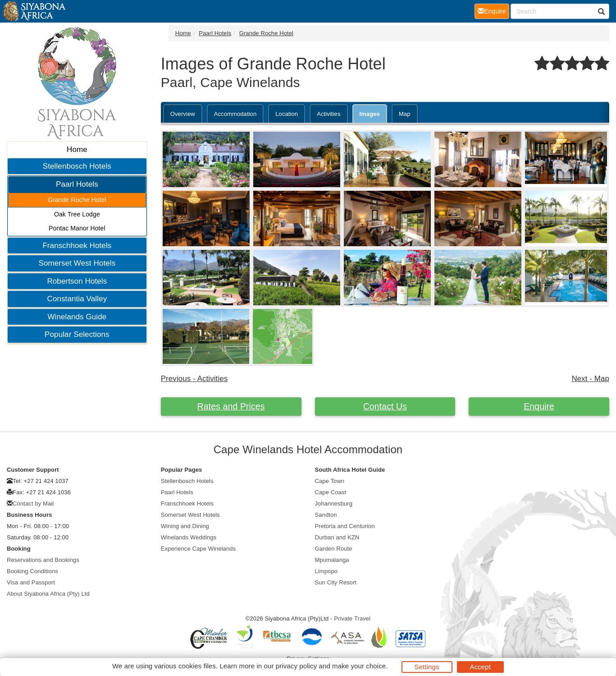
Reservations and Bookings (43, 560)
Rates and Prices (231, 406)
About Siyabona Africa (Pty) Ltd (48, 594)
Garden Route (334, 549)
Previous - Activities (194, 379)
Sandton (326, 515)
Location (287, 114)
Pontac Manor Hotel (77, 228)
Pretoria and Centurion (345, 526)
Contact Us (385, 406)
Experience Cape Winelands (198, 549)
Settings (427, 667)
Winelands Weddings (189, 537)
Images (370, 114)
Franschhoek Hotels (77, 246)
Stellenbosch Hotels (77, 166)
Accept (480, 667)
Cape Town (330, 481)
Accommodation (235, 114)
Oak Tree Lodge (77, 214)
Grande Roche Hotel (77, 200)
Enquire (539, 406)
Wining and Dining (185, 526)
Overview (183, 114)
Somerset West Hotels (77, 263)
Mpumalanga (332, 560)
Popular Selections (77, 334)
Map (405, 114)
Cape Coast (331, 492)
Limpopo (326, 571)
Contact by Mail (33, 504)
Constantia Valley (77, 299)
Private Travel (352, 619)
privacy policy (296, 666)
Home (77, 149)
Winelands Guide (77, 317)
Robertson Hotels (77, 281)
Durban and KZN (337, 537)
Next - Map (590, 379)
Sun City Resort (336, 582)
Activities (329, 114)
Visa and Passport (31, 582)
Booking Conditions (32, 571)
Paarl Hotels (77, 184)
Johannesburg (334, 504)
